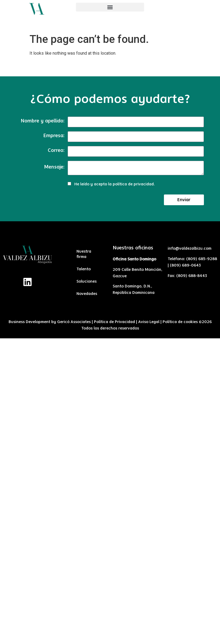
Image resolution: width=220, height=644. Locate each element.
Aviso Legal (149, 322)
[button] (110, 7)
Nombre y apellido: (43, 121)
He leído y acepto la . (115, 184)
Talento (84, 269)
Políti (167, 322)
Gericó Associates (74, 322)
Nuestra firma (84, 254)
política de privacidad (133, 184)
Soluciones (87, 282)
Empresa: (54, 136)
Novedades (87, 294)
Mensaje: (54, 167)
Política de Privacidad (114, 322)
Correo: (56, 151)
